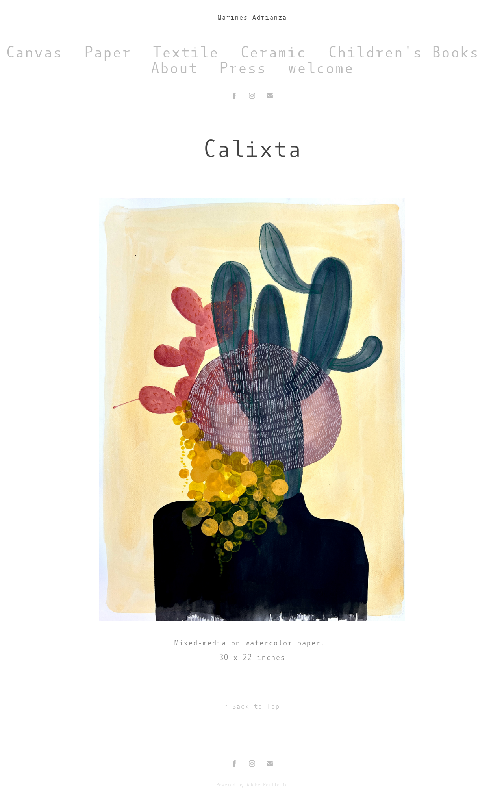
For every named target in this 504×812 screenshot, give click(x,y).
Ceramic (273, 52)
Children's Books (403, 52)
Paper (107, 52)
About (174, 68)
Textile (185, 52)
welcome (321, 68)
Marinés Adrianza (252, 17)
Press (243, 68)
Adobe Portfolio (267, 785)
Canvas (34, 52)
